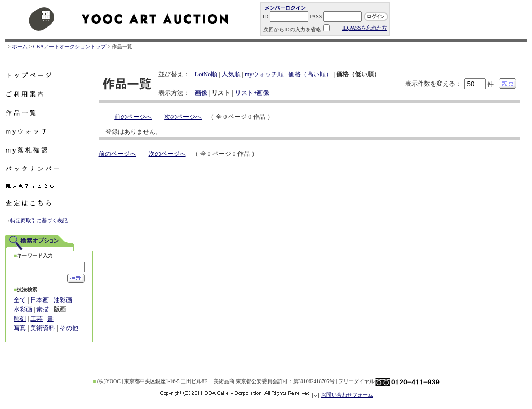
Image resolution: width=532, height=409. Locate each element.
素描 (43, 309)
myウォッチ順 (264, 74)
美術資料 (43, 328)
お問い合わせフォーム (347, 395)
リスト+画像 (252, 93)
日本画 (39, 300)
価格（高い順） (310, 74)
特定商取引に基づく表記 (39, 220)
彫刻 (20, 319)
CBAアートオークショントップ (70, 46)
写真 (20, 328)
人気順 (231, 74)
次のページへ (183, 117)
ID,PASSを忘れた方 (365, 28)
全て (20, 300)
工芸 (36, 319)
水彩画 (23, 309)
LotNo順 (206, 74)
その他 (69, 328)
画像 (201, 93)
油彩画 (63, 300)
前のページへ (133, 117)
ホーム (20, 46)
